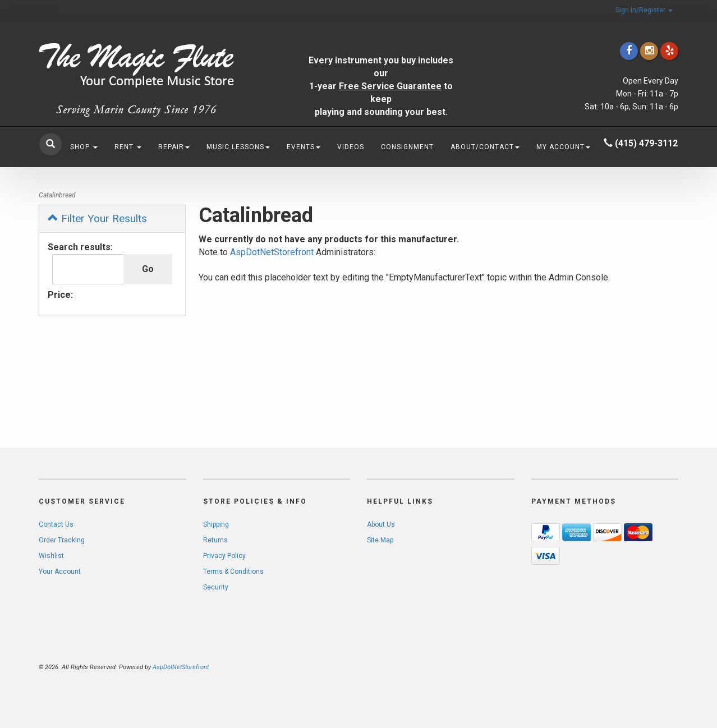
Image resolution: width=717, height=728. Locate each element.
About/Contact (485, 147)
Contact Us (56, 524)
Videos (351, 147)
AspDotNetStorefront (272, 252)
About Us (381, 524)
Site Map (380, 540)
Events (304, 147)
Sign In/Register (644, 10)
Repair (174, 147)
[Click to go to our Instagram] (649, 51)
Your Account (60, 572)
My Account (563, 147)
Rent (128, 147)
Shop (84, 147)
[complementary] (636, 666)
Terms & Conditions (233, 572)
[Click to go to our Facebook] (629, 51)
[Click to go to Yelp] (669, 51)
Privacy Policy (224, 556)
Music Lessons (238, 147)
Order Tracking (62, 540)
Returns (215, 540)
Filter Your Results (97, 218)
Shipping (216, 524)
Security (216, 587)
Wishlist (51, 556)
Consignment (407, 147)
